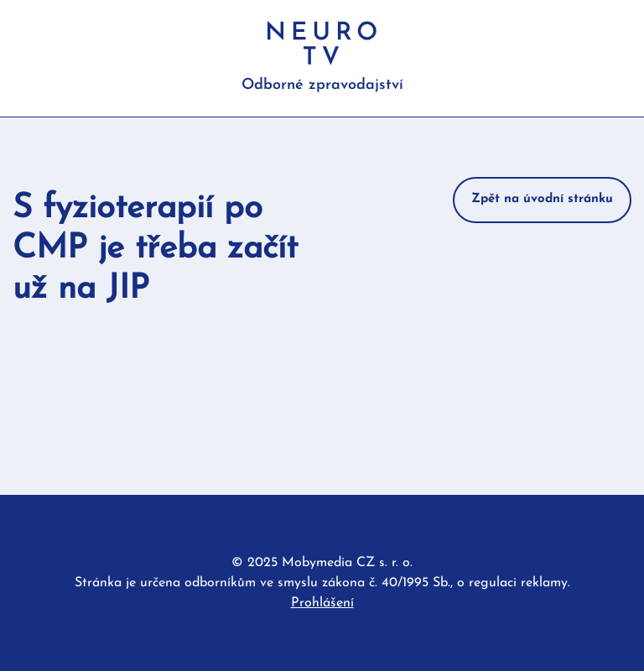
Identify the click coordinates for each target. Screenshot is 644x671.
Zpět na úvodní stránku (542, 199)
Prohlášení (322, 603)
